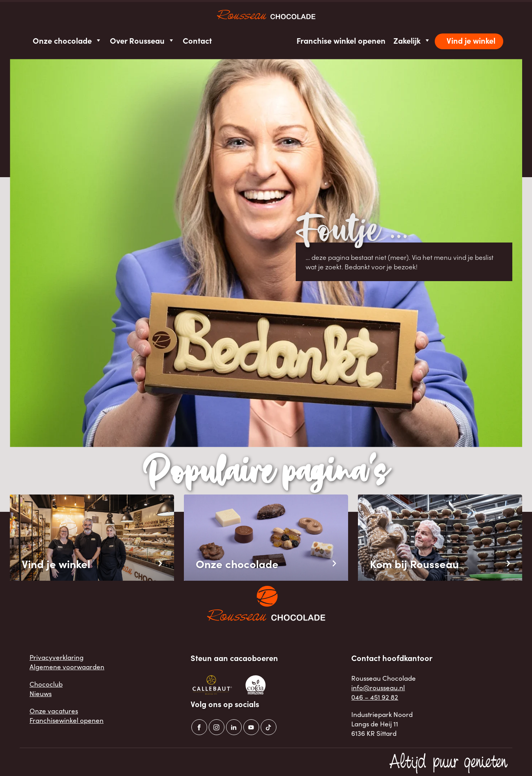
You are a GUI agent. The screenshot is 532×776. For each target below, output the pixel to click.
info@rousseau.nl (378, 687)
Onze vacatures (54, 711)
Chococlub (46, 684)
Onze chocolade (67, 40)
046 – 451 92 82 (375, 697)
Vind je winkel (471, 40)
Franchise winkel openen (341, 40)
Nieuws (41, 693)
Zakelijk (412, 40)
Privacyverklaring (57, 657)
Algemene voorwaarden (67, 667)
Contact (197, 40)
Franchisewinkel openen (67, 720)
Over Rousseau (142, 40)
